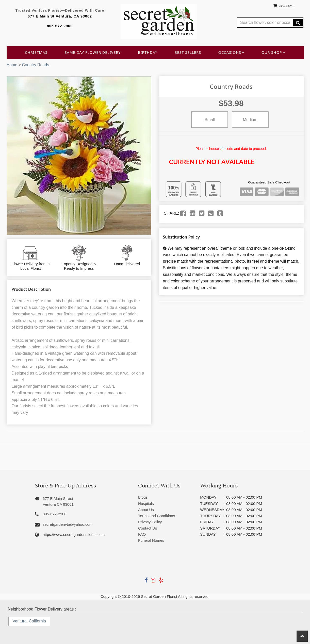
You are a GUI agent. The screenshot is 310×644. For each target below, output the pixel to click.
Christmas (36, 52)
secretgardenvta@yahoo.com (68, 524)
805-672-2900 (60, 26)
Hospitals (146, 504)
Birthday (148, 52)
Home (12, 65)
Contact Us (148, 528)
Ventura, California (29, 621)
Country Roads (35, 65)
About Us (146, 510)
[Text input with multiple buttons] (265, 22)
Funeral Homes (151, 540)
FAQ (142, 534)
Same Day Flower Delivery (93, 52)
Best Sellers (188, 52)
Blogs (143, 497)
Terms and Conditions (157, 516)
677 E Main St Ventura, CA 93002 (60, 16)
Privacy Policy (150, 522)
